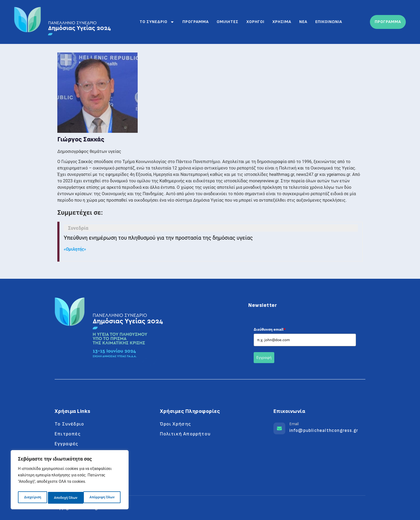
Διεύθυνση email (270, 329)
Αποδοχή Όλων (104, 498)
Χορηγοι (255, 22)
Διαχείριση (32, 498)
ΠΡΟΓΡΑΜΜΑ (388, 22)
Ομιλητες (228, 22)
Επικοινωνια (329, 22)
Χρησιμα (282, 22)
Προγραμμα (196, 22)
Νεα (303, 22)
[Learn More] (319, 430)
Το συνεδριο (157, 22)
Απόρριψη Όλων (66, 498)
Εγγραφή (264, 357)
